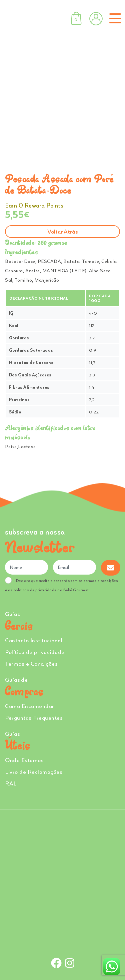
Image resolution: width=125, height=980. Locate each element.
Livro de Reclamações (34, 772)
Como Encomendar (30, 706)
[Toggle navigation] (114, 18)
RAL (11, 783)
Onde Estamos (24, 760)
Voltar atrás (62, 231)
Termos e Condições (31, 664)
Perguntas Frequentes (34, 718)
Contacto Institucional (34, 640)
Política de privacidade (35, 652)
